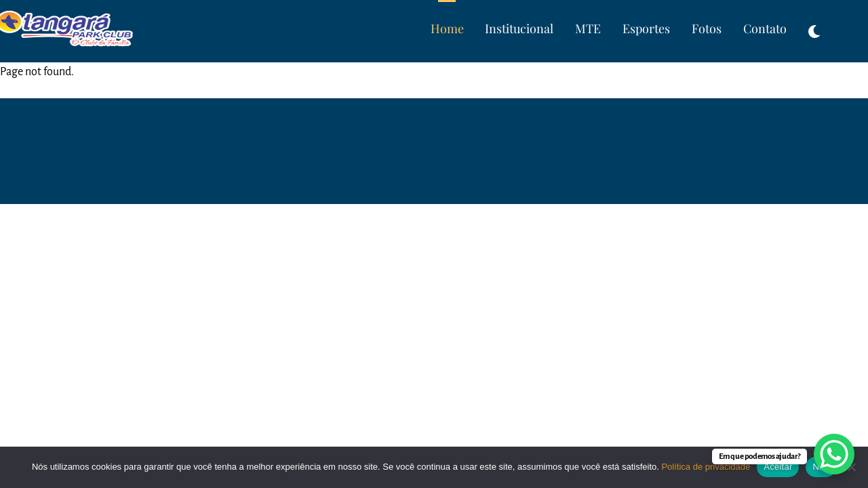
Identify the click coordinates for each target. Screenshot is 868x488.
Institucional (519, 28)
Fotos (707, 28)
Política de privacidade (706, 467)
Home (447, 28)
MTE (588, 28)
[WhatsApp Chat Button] (834, 454)
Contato (765, 28)
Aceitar (778, 467)
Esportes (646, 28)
